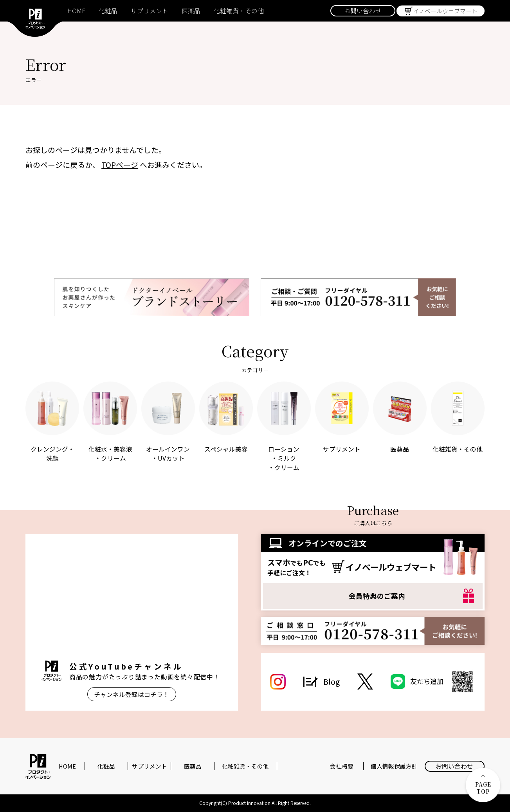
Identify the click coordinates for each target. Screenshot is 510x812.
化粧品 (108, 11)
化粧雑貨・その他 (239, 11)
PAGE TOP (483, 785)
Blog (332, 682)
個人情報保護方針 (394, 766)
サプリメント (150, 11)
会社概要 (342, 766)
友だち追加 (443, 681)
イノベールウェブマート (445, 11)
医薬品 (191, 11)
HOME (76, 11)
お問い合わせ (363, 11)
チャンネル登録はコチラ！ (132, 694)
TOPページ (120, 165)
